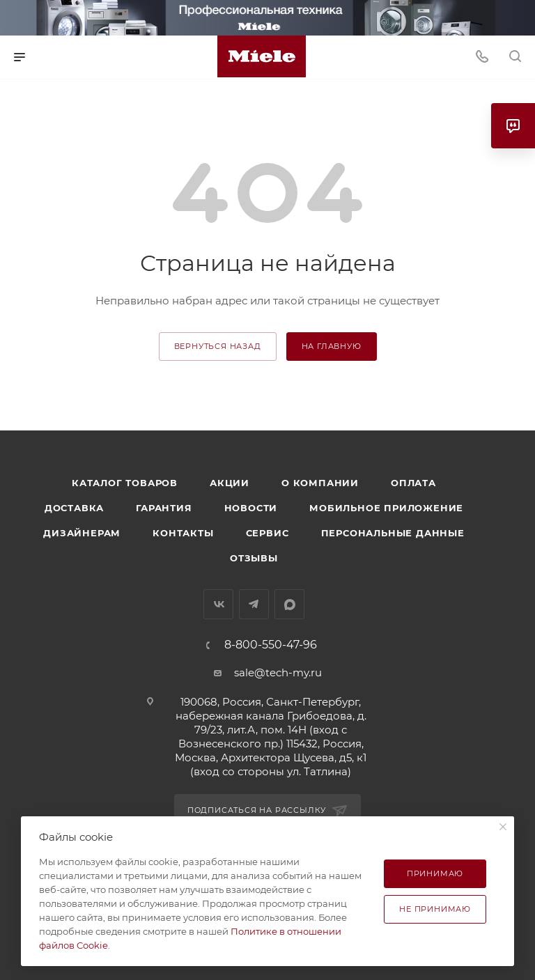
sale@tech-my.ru (278, 672)
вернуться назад (218, 346)
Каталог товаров (125, 483)
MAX (289, 604)
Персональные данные (393, 533)
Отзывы (254, 558)
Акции (230, 483)
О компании (320, 483)
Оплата (413, 483)
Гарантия (164, 508)
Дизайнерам (82, 533)
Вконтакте (218, 604)
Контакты (183, 533)
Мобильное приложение (386, 508)
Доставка (74, 508)
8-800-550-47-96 (271, 645)
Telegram (254, 604)
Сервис (267, 533)
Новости (251, 508)
